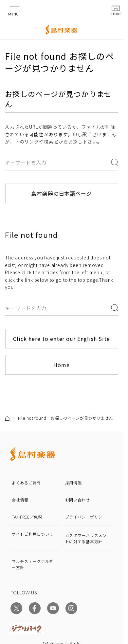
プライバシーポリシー (86, 517)
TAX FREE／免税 (27, 517)
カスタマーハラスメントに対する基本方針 (86, 538)
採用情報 (73, 483)
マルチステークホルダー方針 (33, 564)
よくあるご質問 (26, 483)
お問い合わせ (78, 500)
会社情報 (20, 500)
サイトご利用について (33, 534)
